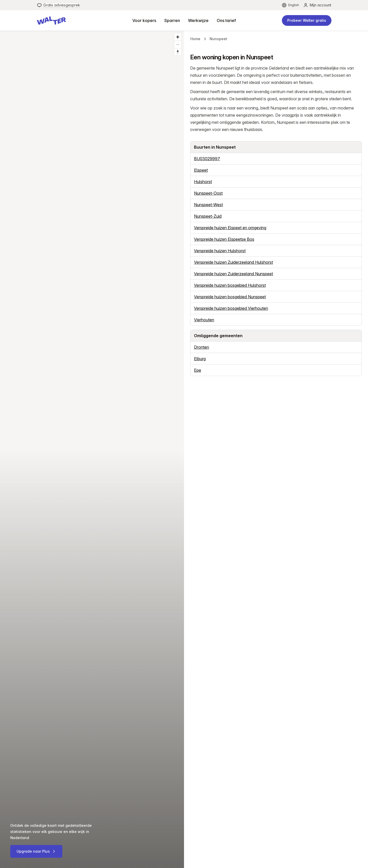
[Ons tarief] (226, 20)
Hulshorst (203, 182)
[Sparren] (172, 20)
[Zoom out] (178, 44)
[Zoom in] (178, 37)
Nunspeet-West (208, 205)
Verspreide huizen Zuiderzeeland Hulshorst (233, 262)
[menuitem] (58, 5)
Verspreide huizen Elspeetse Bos (224, 239)
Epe (198, 370)
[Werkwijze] (198, 20)
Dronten (202, 347)
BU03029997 (207, 159)
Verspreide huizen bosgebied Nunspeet (230, 297)
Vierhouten (204, 320)
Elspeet (201, 170)
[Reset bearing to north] (178, 52)
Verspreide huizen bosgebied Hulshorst (230, 285)
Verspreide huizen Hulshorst (220, 251)
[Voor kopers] (144, 20)
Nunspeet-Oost (208, 193)
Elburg (200, 359)
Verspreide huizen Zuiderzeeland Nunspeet (233, 274)
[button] (51, 20)
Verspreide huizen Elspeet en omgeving (230, 228)
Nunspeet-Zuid (208, 216)
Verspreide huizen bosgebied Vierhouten (231, 308)
